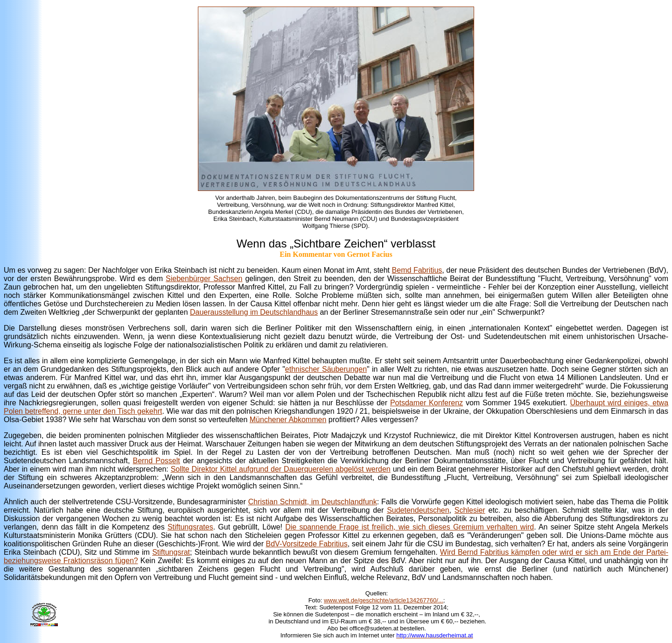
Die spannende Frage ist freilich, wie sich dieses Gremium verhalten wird (409, 527)
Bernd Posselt (156, 461)
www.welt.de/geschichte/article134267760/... (384, 600)
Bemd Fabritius (417, 270)
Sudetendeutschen (418, 510)
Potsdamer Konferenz (427, 403)
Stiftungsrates (190, 527)
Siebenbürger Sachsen (204, 279)
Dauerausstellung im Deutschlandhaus (254, 312)
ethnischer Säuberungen (326, 369)
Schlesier (470, 510)
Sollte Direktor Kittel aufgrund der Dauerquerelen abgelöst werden (281, 469)
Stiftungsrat (171, 552)
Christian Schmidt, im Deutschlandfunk (313, 502)
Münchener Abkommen (288, 420)
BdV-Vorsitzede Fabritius (307, 544)
